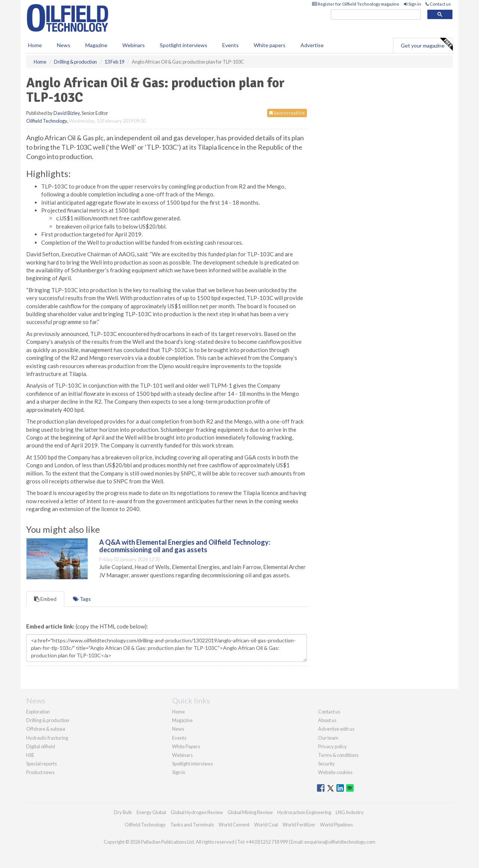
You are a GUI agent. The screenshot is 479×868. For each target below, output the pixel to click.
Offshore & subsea (46, 729)
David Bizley (67, 113)
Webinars (134, 45)
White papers (270, 45)
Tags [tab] (82, 599)
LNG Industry (350, 812)
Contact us (438, 4)
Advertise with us (336, 729)
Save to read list (287, 113)
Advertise (312, 45)
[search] (376, 15)
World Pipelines (336, 825)
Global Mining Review (250, 812)
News (178, 729)
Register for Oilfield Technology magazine (356, 4)
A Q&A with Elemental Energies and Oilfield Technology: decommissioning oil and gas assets (185, 546)
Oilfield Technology (47, 121)
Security (327, 764)
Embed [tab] (45, 599)
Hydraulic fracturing (47, 738)
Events (231, 45)
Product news (40, 772)
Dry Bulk (123, 812)
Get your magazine (427, 45)
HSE (30, 755)
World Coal (266, 825)
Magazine (96, 45)
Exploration (38, 712)
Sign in (412, 4)
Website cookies (335, 772)
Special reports (42, 764)
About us (327, 720)
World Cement (234, 825)
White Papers (186, 746)
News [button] (64, 45)
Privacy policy (332, 746)
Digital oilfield (41, 746)
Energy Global (151, 812)
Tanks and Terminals (192, 825)
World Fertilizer (299, 825)
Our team (328, 738)
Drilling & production (48, 720)
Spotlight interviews (184, 45)
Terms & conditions (338, 755)
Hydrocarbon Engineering (304, 812)
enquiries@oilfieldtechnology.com (340, 842)
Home (35, 45)
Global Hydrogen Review (197, 812)
